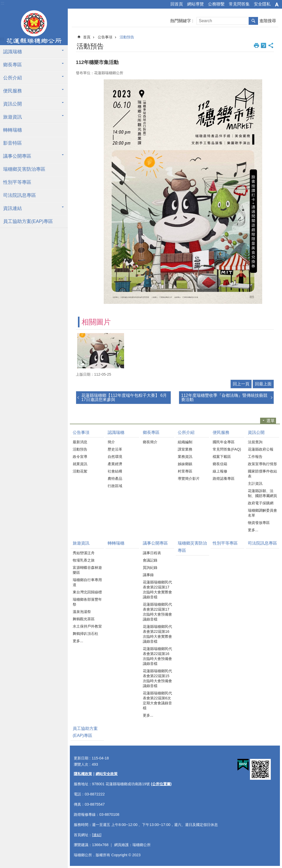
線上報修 (220, 471)
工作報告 (255, 457)
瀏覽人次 (81, 764)
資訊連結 (13, 208)
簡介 (111, 442)
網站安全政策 (107, 774)
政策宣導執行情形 (262, 464)
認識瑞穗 (13, 52)
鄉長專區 (13, 65)
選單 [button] (271, 421)
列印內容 (256, 45)
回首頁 (177, 4)
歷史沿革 (115, 449)
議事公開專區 (17, 156)
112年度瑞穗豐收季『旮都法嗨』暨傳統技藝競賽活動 (224, 397)
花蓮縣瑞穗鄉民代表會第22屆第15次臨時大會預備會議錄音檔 (157, 678)
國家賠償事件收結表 (262, 474)
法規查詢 (255, 442)
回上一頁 (241, 384)
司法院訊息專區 (20, 195)
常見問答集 (239, 4)
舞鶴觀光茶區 (84, 619)
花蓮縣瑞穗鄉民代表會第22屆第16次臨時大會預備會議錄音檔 (157, 656)
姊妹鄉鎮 (185, 464)
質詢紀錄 (150, 568)
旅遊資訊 (13, 117)
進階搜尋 (268, 21)
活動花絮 (80, 471)
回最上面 (263, 384)
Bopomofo (263, 45)
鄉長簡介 (150, 442)
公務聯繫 (216, 4)
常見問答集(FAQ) (227, 449)
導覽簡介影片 (189, 479)
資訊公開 (13, 104)
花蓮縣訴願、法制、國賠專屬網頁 (262, 493)
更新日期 (81, 758)
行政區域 (115, 486)
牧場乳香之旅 (84, 560)
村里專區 (185, 471)
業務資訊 (185, 457)
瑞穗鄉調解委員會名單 (262, 513)
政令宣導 (80, 457)
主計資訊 (255, 483)
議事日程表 (152, 553)
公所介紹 (13, 78)
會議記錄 (150, 560)
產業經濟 (115, 464)
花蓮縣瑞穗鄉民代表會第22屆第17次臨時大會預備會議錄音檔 (157, 612)
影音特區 (13, 143)
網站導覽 (195, 4)
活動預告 (127, 37)
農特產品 (115, 479)
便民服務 (13, 91)
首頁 (87, 37)
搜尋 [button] (253, 21)
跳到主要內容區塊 (3, 3)
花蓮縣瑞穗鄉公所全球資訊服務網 (34, 27)
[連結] (97, 835)
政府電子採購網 (261, 503)
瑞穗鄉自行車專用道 (87, 582)
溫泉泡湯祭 (82, 612)
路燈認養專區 (224, 479)
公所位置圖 (161, 784)
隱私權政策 (83, 774)
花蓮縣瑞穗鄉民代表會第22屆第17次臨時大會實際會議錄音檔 (157, 590)
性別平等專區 (17, 182)
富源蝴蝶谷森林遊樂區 (87, 570)
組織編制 (185, 442)
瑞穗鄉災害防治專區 (24, 169)
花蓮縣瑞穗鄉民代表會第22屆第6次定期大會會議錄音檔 (157, 701)
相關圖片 (96, 322)
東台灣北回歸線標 (87, 592)
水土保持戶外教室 (87, 626)
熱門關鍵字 (181, 21)
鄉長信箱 (220, 464)
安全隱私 (262, 4)
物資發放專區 (259, 523)
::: (2, 3)
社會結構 (115, 471)
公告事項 (105, 37)
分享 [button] (271, 45)
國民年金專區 (224, 442)
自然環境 (115, 457)
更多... (253, 530)
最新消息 (80, 442)
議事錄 (148, 575)
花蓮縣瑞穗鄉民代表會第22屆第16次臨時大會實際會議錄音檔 (157, 634)
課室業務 (185, 449)
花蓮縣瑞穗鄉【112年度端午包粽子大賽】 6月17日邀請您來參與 (124, 397)
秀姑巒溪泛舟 (84, 553)
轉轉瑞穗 (13, 130)
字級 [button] (277, 4)
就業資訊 (80, 464)
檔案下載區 (222, 457)
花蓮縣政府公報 (261, 449)
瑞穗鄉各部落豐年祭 (87, 602)
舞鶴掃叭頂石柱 (85, 634)
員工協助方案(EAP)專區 (28, 221)
